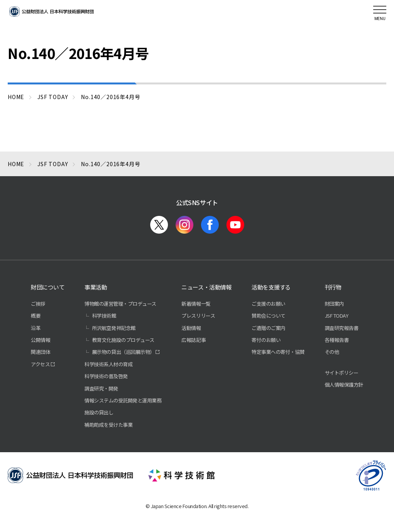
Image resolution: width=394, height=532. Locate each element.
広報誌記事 (194, 340)
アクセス (40, 364)
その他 (332, 352)
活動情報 (191, 328)
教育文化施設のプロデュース (123, 340)
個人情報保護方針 (344, 385)
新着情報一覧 (196, 304)
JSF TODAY (337, 316)
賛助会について (268, 316)
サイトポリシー (342, 373)
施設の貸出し (99, 412)
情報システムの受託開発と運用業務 (123, 400)
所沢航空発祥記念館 (114, 328)
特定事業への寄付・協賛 (278, 352)
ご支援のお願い (268, 304)
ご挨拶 (38, 304)
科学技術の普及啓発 (106, 376)
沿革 (36, 328)
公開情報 (40, 340)
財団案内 (334, 304)
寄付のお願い (266, 340)
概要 (36, 316)
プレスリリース (198, 316)
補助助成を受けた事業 (108, 425)
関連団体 (40, 352)
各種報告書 (337, 340)
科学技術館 (104, 316)
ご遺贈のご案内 (268, 328)
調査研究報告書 (342, 328)
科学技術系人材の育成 (108, 364)
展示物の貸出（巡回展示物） (123, 352)
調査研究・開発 (101, 388)
